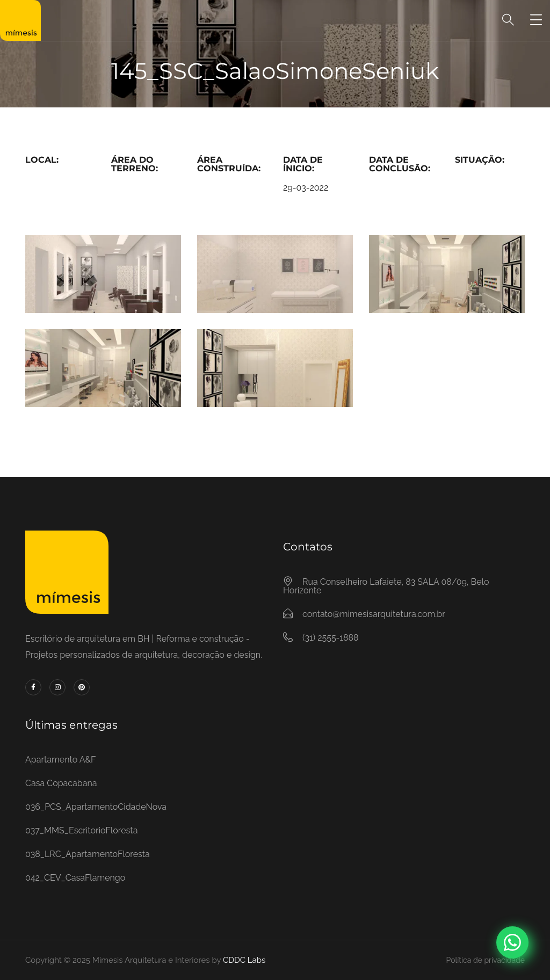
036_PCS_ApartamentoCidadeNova (96, 807)
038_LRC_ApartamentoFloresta (88, 854)
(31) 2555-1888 (330, 638)
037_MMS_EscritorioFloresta (81, 830)
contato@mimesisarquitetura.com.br (374, 614)
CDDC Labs (243, 960)
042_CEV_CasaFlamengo (75, 878)
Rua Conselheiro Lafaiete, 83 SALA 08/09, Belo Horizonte (386, 586)
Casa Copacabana (61, 783)
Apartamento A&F (61, 760)
